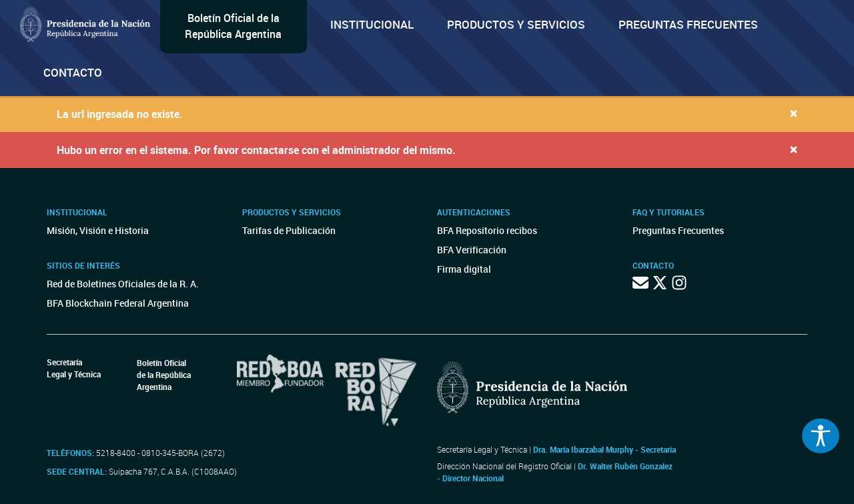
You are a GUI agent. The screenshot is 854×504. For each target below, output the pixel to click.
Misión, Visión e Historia (98, 230)
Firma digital (464, 269)
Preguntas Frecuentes (688, 24)
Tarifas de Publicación (289, 230)
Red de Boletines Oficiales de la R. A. (123, 284)
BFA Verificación (472, 250)
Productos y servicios (516, 24)
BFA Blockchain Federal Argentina (118, 303)
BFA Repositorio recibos (487, 230)
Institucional (372, 24)
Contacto (73, 72)
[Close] (794, 113)
